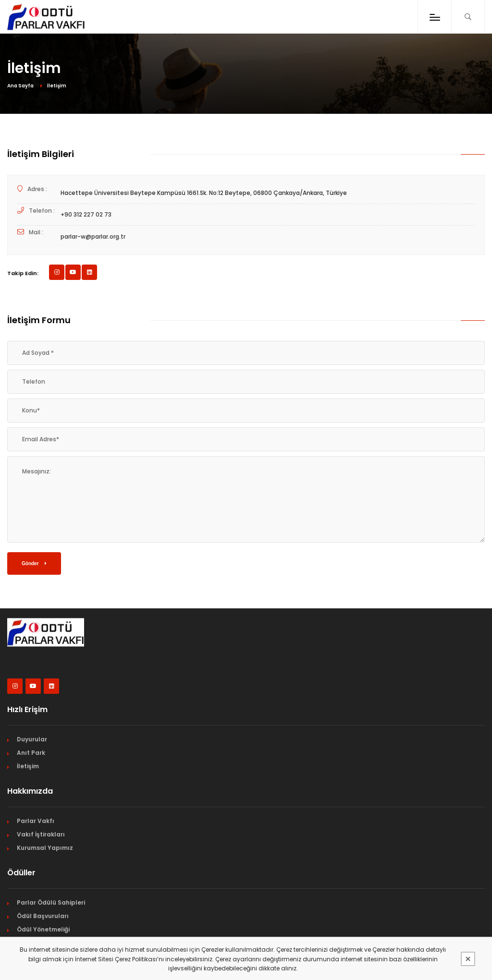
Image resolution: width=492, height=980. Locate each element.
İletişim (28, 766)
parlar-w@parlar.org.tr (93, 236)
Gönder (34, 563)
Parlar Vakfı (36, 821)
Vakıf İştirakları (41, 834)
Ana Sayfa (20, 86)
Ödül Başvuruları (43, 916)
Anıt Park (31, 753)
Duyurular (32, 739)
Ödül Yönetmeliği (43, 929)
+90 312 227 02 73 (86, 214)
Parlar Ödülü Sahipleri (51, 902)
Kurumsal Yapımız (45, 848)
